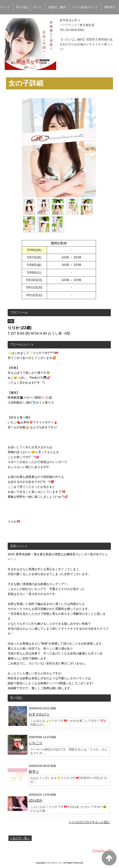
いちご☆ (36, 743)
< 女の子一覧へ (20, 838)
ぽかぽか (36, 800)
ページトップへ (103, 850)
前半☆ (34, 772)
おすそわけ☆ (39, 714)
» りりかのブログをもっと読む (89, 822)
